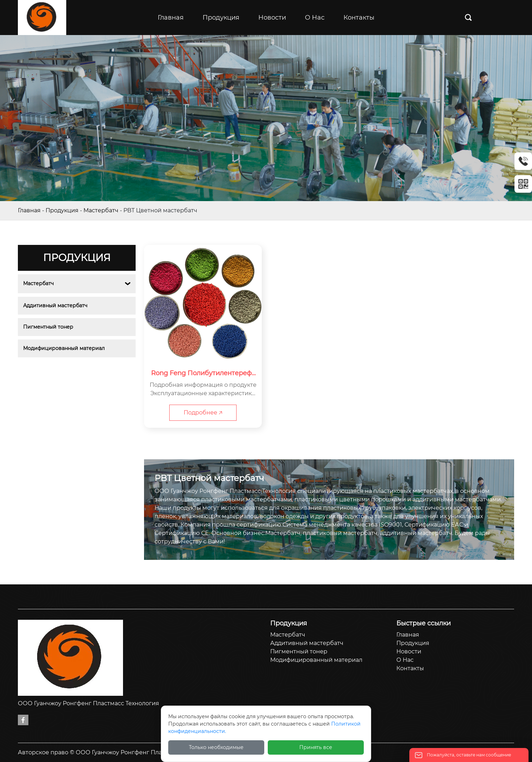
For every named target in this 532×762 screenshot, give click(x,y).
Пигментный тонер (48, 327)
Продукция (62, 210)
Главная (29, 210)
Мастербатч (101, 210)
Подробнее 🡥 (203, 413)
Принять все (316, 747)
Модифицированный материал (64, 348)
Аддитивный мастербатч (55, 306)
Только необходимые (216, 747)
